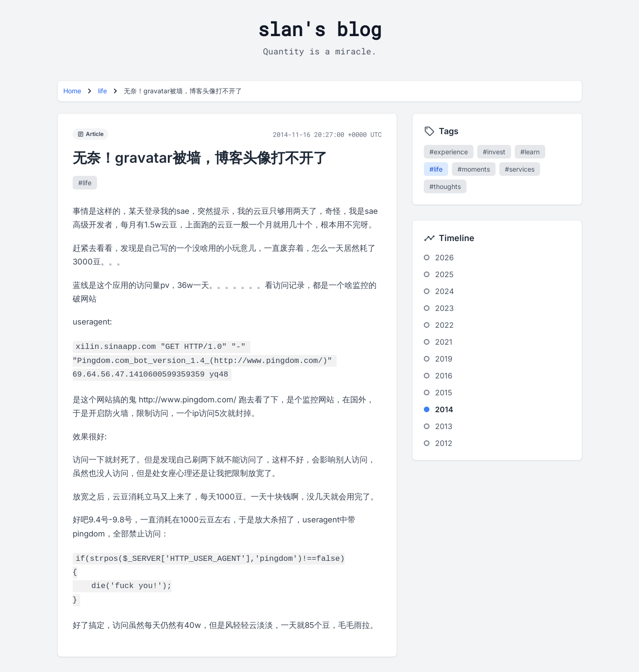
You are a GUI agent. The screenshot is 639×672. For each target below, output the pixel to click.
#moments (474, 169)
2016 (444, 376)
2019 (444, 359)
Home (72, 91)
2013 (444, 426)
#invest (494, 152)
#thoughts (445, 186)
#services (520, 169)
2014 (444, 409)
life (102, 91)
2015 (444, 393)
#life (85, 183)
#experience (449, 152)
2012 (444, 443)
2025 (444, 274)
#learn (530, 152)
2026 (444, 257)
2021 (444, 342)
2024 (444, 291)
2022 (444, 325)
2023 (444, 308)
